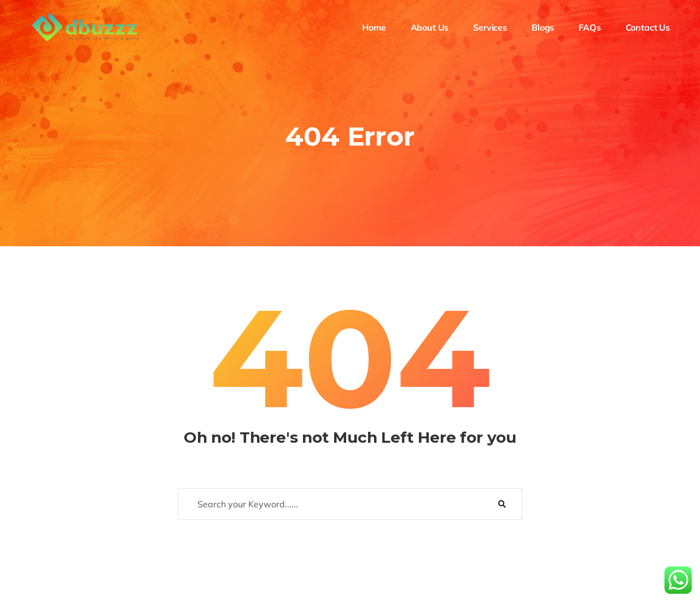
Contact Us (648, 27)
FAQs (590, 27)
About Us (430, 27)
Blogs (543, 27)
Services (490, 27)
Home (374, 27)
